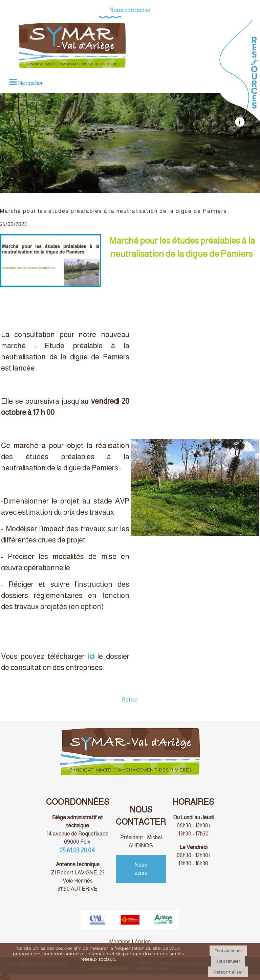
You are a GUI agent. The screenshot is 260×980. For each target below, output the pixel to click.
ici (91, 656)
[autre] (239, 125)
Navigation (31, 83)
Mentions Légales (130, 942)
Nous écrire (141, 869)
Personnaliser (228, 972)
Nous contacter (130, 10)
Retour (130, 700)
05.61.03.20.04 (78, 850)
